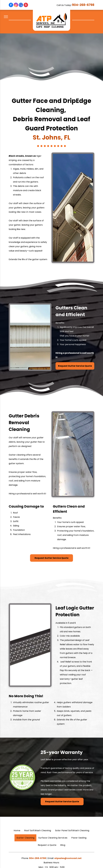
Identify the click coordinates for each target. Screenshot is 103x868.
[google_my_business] (21, 5)
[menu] (6, 17)
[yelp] (26, 5)
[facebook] (11, 5)
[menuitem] (17, 831)
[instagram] (16, 5)
